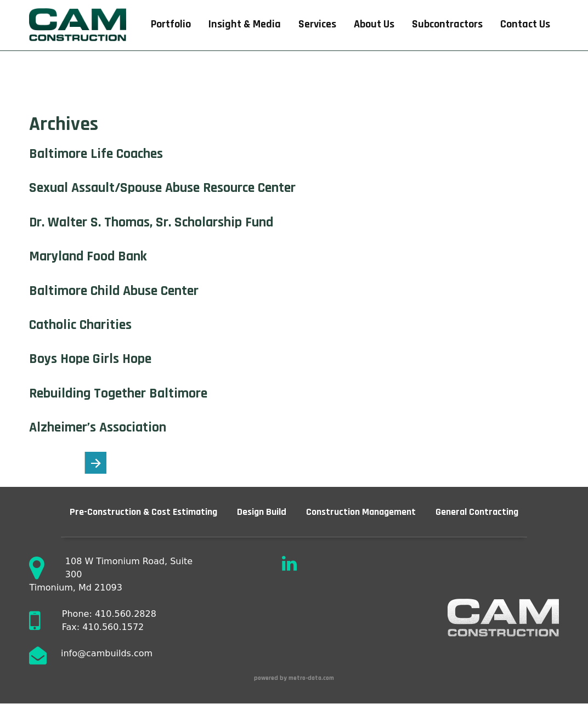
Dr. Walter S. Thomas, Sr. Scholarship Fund (151, 222)
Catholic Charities (80, 325)
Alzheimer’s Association (98, 427)
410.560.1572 (113, 627)
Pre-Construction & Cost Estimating (143, 512)
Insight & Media (245, 24)
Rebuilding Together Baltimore (118, 393)
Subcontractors (447, 24)
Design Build (262, 512)
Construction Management (361, 512)
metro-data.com (312, 678)
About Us (374, 24)
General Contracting (477, 512)
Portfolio (171, 24)
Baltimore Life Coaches (96, 154)
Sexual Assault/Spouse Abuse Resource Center (162, 188)
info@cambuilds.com (107, 653)
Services (317, 24)
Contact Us (525, 24)
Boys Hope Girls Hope (90, 359)
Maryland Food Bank (88, 256)
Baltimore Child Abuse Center (114, 291)
